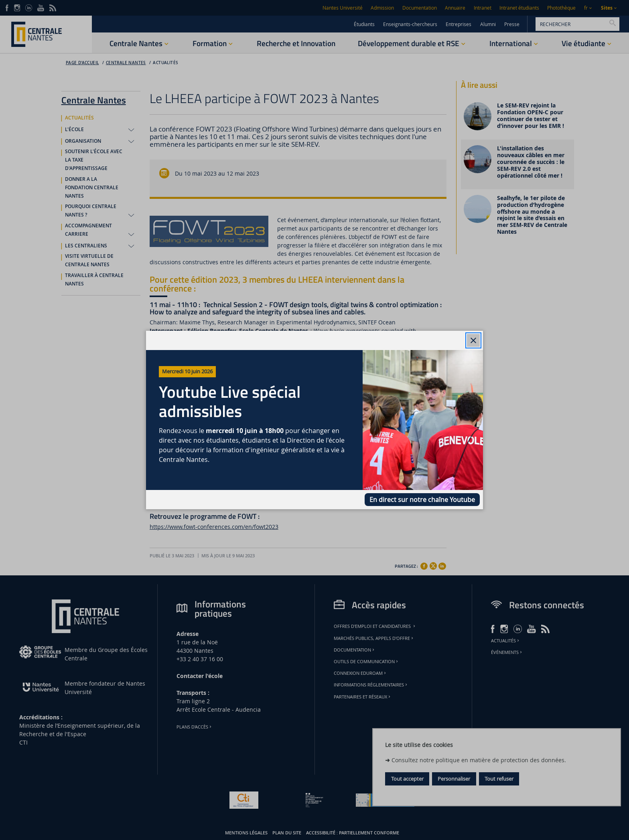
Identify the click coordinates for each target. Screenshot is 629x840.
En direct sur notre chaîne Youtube (422, 500)
